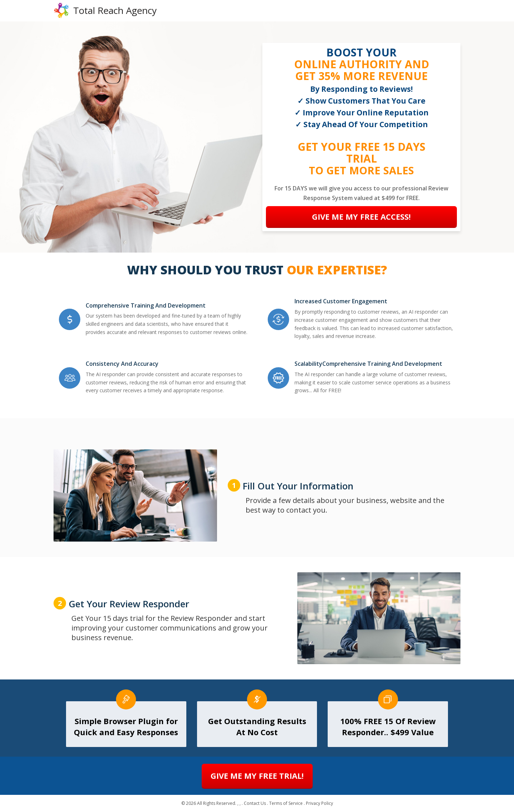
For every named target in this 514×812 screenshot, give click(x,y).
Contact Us (255, 804)
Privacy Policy (319, 804)
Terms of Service (286, 804)
